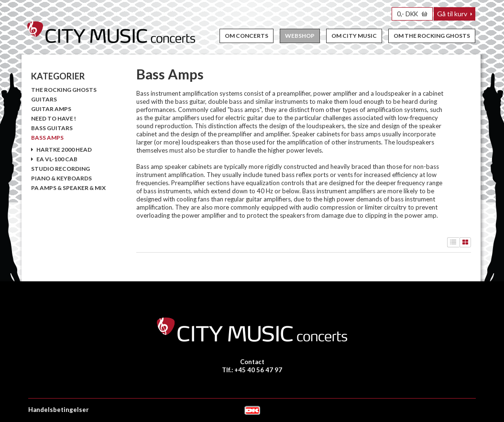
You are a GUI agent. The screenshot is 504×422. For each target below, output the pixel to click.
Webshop (300, 36)
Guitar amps (51, 109)
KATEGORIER (58, 76)
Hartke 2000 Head (61, 150)
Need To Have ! (54, 118)
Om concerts (247, 36)
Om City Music (354, 36)
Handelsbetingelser (59, 410)
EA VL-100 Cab (54, 159)
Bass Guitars (52, 128)
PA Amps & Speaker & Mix (68, 188)
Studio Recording (60, 169)
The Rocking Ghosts (64, 90)
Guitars (44, 99)
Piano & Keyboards (61, 178)
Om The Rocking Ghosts (432, 36)
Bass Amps (47, 138)
